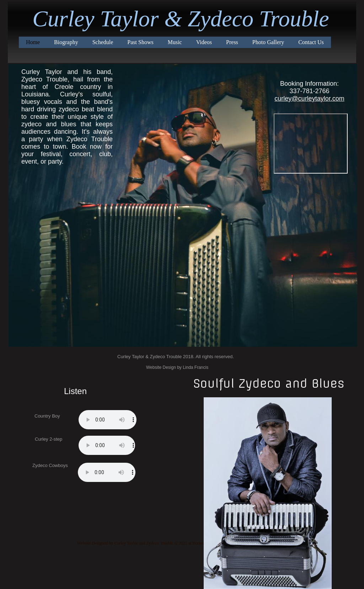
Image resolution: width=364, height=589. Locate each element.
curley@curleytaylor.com (309, 99)
